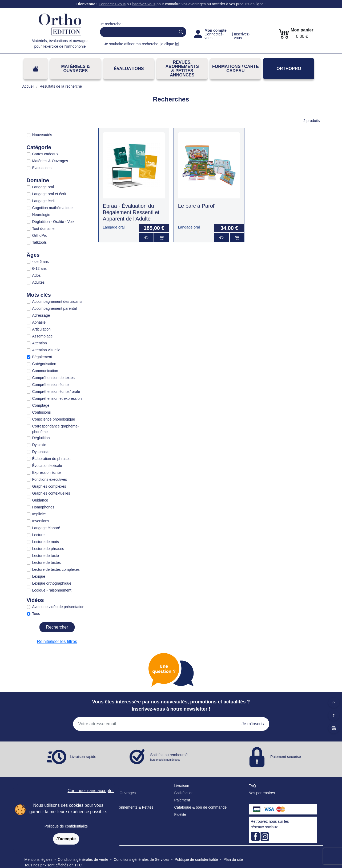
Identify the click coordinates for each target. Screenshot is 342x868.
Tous (36, 614)
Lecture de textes (47, 563)
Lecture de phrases (48, 549)
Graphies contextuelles (51, 493)
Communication (45, 371)
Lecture (39, 535)
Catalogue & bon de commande (201, 807)
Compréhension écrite (51, 385)
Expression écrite (47, 472)
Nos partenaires (262, 793)
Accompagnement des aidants (57, 301)
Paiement (182, 800)
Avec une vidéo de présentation (58, 607)
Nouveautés (42, 135)
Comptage (41, 405)
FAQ (252, 786)
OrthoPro (289, 69)
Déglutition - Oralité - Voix (53, 222)
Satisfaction (184, 793)
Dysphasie (41, 452)
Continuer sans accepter (91, 791)
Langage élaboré (46, 528)
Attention (40, 343)
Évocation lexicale (47, 466)
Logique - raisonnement (52, 590)
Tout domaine (43, 229)
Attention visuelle (46, 350)
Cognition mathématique (53, 208)
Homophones (43, 507)
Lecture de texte (46, 556)
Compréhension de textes (54, 378)
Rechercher (57, 627)
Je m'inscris (253, 724)
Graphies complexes (49, 486)
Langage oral (43, 187)
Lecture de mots (46, 542)
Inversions (41, 521)
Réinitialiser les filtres (57, 641)
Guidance (40, 500)
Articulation (41, 329)
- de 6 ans (41, 262)
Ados (37, 275)
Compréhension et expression (57, 398)
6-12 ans (39, 268)
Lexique (39, 576)
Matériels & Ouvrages (76, 69)
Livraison (182, 786)
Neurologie (41, 215)
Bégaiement (42, 357)
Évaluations (129, 69)
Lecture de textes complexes (56, 569)
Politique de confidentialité (66, 826)
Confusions (42, 412)
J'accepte (66, 839)
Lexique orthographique (52, 583)
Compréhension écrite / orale (56, 392)
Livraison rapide (83, 757)
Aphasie (39, 322)
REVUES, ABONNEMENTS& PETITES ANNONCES (182, 69)
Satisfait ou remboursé (169, 757)
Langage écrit (44, 201)
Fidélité (180, 814)
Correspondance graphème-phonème (56, 429)
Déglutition (41, 438)
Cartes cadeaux (45, 154)
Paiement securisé (286, 757)
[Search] (137, 32)
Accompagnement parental (55, 308)
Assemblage (43, 336)
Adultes (39, 282)
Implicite (39, 514)
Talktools (39, 242)
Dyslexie (39, 445)
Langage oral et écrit (49, 194)
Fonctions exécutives (50, 479)
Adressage (41, 315)
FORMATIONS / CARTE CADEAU (236, 69)
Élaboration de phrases (51, 459)
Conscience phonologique (54, 419)
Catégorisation (44, 364)
